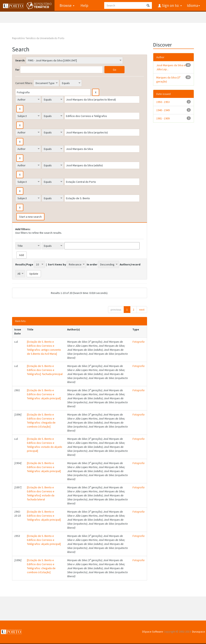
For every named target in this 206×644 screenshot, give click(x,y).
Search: (20, 60)
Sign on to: (171, 5)
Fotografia (139, 342)
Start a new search (30, 217)
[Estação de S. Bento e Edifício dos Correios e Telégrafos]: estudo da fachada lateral (41, 493)
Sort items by (57, 264)
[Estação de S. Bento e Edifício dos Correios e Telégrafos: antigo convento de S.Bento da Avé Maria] (44, 348)
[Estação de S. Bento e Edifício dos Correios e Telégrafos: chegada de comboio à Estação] (41, 421)
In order (92, 264)
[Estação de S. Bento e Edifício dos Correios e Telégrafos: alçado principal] (44, 394)
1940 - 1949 (163, 110)
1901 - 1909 (163, 118)
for (17, 70)
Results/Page (24, 264)
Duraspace (199, 632)
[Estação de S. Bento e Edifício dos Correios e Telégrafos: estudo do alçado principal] (45, 445)
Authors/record (130, 264)
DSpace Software (153, 632)
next (142, 310)
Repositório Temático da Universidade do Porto (38, 38)
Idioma (193, 5)
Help (84, 5)
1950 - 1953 (163, 102)
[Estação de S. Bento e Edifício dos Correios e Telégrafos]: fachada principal (45, 370)
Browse (67, 5)
